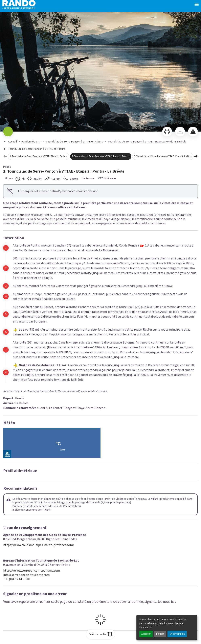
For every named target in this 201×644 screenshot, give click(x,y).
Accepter (146, 634)
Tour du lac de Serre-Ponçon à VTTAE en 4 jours (74, 142)
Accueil (12, 142)
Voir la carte (100, 634)
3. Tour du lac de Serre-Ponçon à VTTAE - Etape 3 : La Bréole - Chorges (164, 156)
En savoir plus (177, 634)
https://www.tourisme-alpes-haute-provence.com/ (39, 545)
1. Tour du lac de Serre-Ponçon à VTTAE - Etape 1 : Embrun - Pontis (39, 156)
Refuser (160, 634)
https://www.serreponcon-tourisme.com (32, 571)
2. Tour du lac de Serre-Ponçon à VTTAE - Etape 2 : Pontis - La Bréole (102, 156)
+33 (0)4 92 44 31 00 (16, 579)
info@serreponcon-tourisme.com (26, 575)
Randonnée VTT (31, 142)
